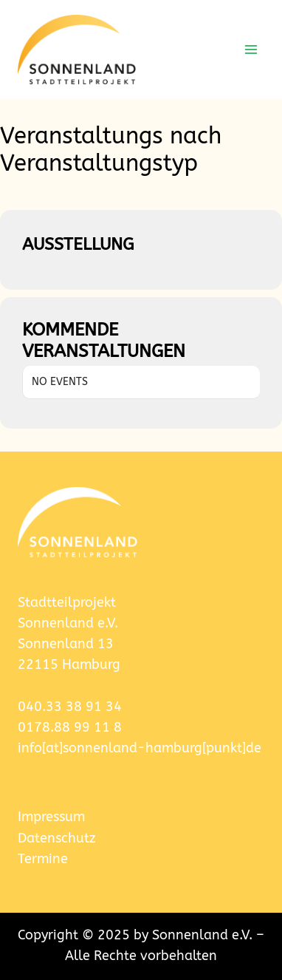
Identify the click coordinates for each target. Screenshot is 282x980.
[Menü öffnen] (251, 49)
